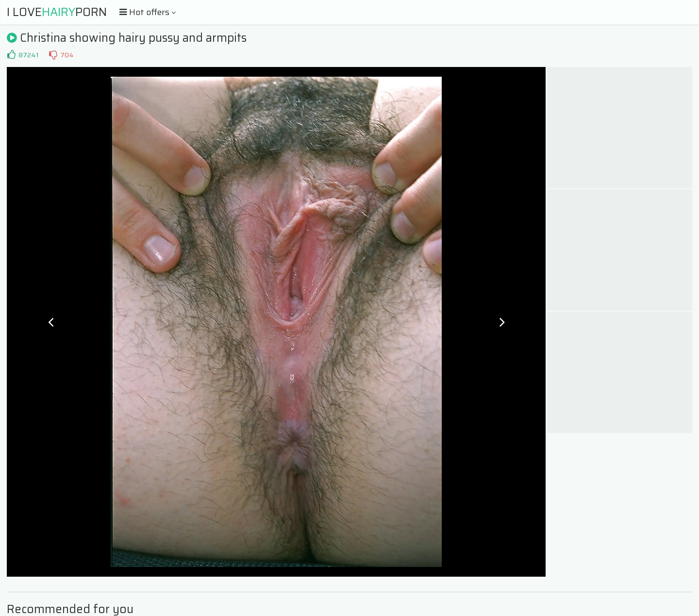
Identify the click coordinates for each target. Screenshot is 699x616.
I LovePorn (57, 12)
